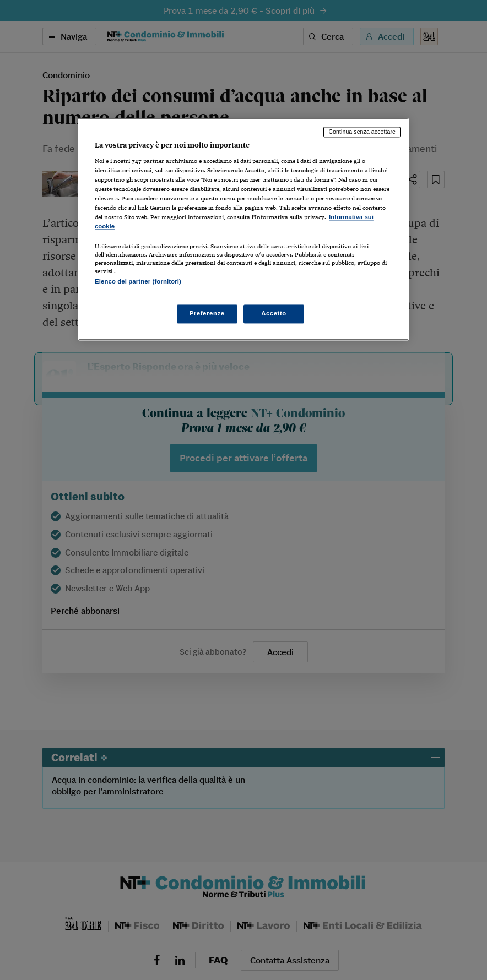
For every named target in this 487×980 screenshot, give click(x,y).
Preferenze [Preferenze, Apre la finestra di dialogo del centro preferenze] (207, 314)
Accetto (274, 314)
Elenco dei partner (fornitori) (138, 282)
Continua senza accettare (362, 132)
